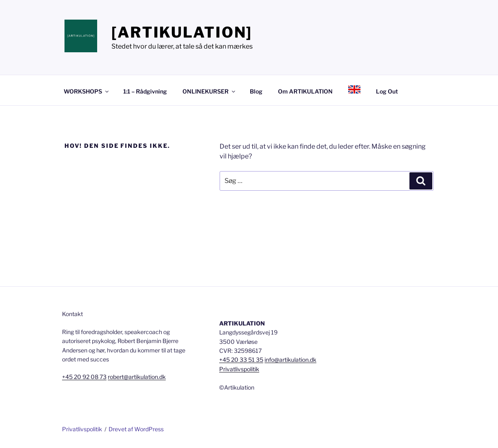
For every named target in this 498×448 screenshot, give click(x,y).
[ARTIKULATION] (182, 32)
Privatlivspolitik (239, 369)
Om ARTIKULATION (305, 91)
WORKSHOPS (87, 91)
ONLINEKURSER (209, 91)
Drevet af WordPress (136, 429)
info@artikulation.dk (290, 360)
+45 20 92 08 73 (84, 377)
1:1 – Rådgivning (145, 91)
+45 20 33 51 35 (241, 360)
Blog (256, 91)
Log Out (387, 91)
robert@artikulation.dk (137, 377)
